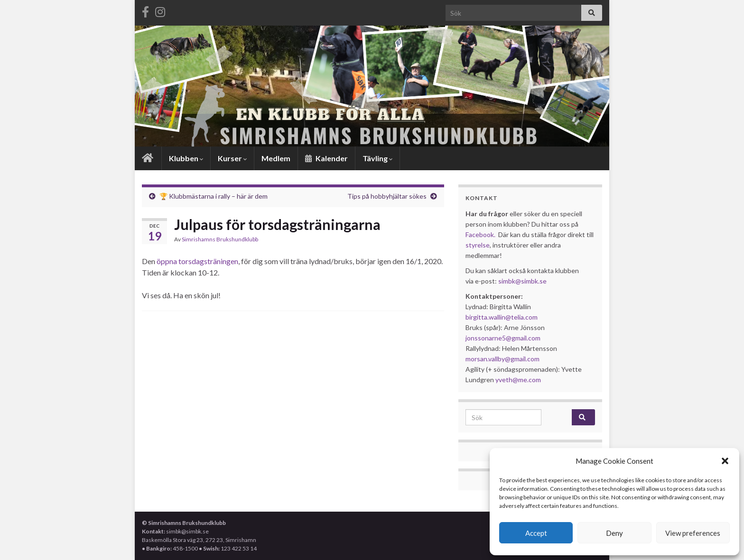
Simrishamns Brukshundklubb (220, 239)
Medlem (276, 158)
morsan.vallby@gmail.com (503, 359)
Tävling (377, 158)
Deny (614, 533)
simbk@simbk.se (522, 281)
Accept (536, 533)
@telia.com (521, 317)
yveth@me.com (518, 380)
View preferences (693, 533)
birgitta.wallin (485, 317)
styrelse (478, 245)
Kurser (232, 158)
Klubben (186, 158)
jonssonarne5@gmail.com (503, 338)
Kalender (326, 158)
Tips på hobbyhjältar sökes (387, 196)
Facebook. (480, 234)
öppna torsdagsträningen (197, 261)
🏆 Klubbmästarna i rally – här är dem (214, 196)
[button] (725, 461)
